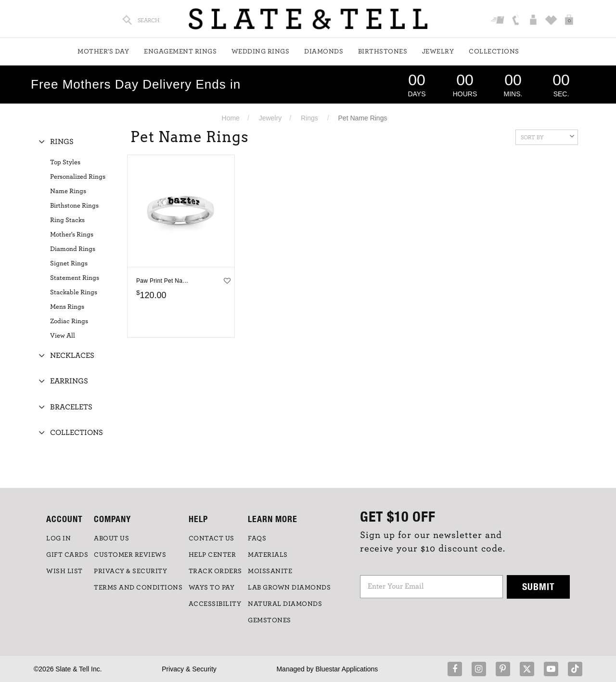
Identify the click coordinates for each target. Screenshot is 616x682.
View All (63, 336)
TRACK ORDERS (215, 571)
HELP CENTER (212, 555)
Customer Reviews (130, 555)
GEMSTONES (269, 620)
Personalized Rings (78, 177)
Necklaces (72, 355)
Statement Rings (75, 278)
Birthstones (383, 52)
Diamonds (324, 52)
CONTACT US (212, 538)
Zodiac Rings (69, 321)
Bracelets (71, 407)
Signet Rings (69, 263)
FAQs (257, 538)
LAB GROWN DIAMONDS (289, 588)
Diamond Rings (73, 249)
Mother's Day (103, 52)
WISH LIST (64, 571)
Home (231, 118)
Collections (494, 52)
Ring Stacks (67, 220)
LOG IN (58, 538)
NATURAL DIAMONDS (285, 604)
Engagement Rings (180, 52)
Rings (309, 118)
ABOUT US (111, 538)
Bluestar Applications (346, 669)
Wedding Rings (261, 52)
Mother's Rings (72, 235)
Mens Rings (67, 307)
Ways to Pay (212, 588)
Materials (268, 555)
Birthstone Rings (74, 206)
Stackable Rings (74, 292)
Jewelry (438, 52)
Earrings (69, 381)
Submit (539, 586)
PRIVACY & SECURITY (130, 571)
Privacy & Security (189, 669)
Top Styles (65, 162)
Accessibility (215, 604)
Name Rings (68, 191)
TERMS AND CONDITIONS (138, 588)
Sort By (547, 136)
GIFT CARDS (67, 555)
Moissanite (270, 571)
